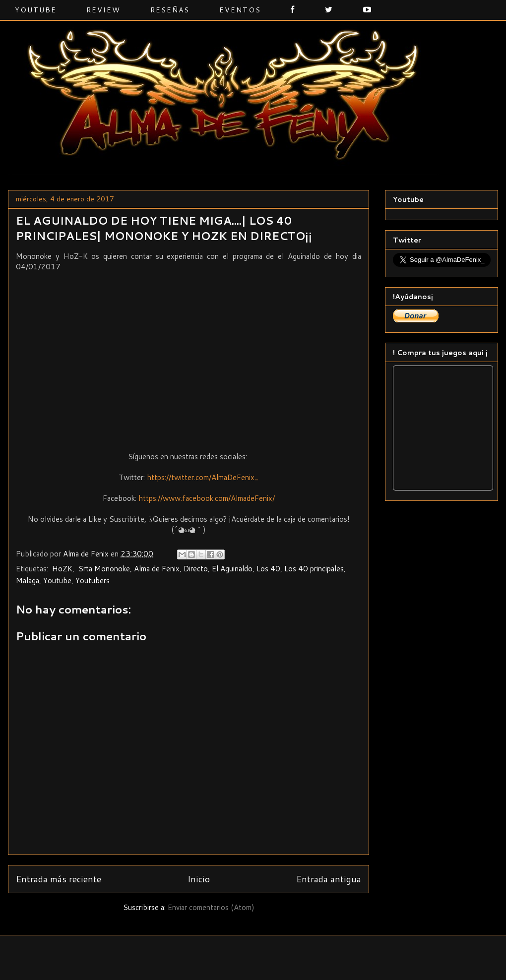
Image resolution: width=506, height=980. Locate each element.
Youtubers (93, 581)
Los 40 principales (314, 569)
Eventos (240, 10)
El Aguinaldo (232, 569)
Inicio (199, 879)
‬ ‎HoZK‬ (61, 569)
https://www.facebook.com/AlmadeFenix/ (207, 498)
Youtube (36, 10)
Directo (196, 569)
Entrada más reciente (59, 879)
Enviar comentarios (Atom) (211, 907)
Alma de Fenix (157, 569)
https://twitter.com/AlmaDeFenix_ (203, 477)
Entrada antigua (329, 879)
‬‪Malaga (28, 581)
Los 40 (268, 569)
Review (103, 10)
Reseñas (170, 10)
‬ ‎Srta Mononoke (103, 569)
